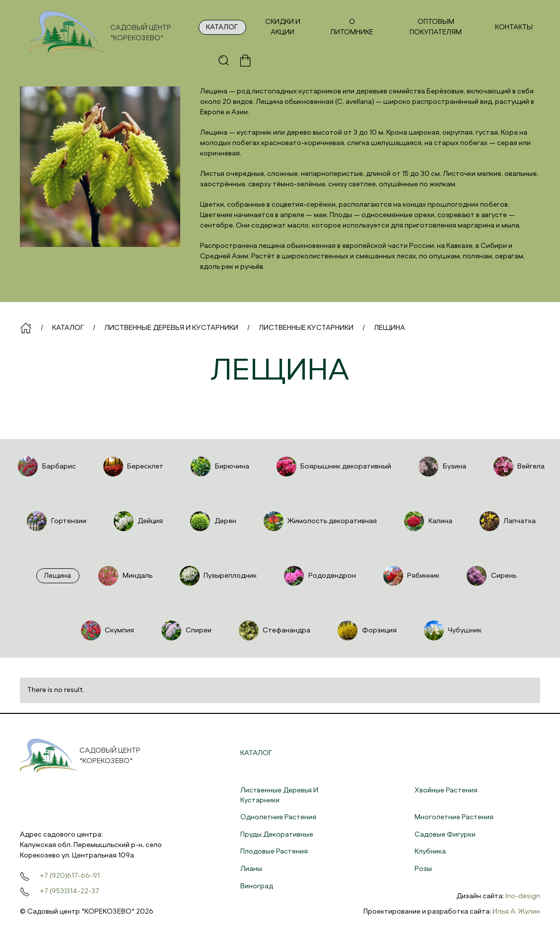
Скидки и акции (283, 27)
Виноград (257, 886)
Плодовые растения (274, 852)
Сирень (490, 576)
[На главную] (109, 33)
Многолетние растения (454, 817)
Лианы (251, 869)
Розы (423, 869)
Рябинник (410, 576)
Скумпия (106, 630)
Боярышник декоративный (333, 466)
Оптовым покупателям (436, 27)
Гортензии (55, 521)
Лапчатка (507, 521)
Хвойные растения (446, 790)
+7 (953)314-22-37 (70, 891)
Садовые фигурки (445, 835)
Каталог (222, 27)
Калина (427, 521)
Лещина (57, 576)
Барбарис (46, 466)
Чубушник (452, 630)
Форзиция (366, 630)
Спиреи (185, 630)
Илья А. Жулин (516, 912)
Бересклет (132, 466)
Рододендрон (319, 576)
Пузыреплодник (217, 576)
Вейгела (518, 466)
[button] (224, 61)
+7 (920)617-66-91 (70, 876)
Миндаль (124, 576)
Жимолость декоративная (319, 521)
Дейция (137, 521)
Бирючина (219, 466)
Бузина (441, 466)
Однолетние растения (278, 817)
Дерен (212, 521)
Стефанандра (274, 630)
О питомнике (352, 27)
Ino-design (523, 896)
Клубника (430, 852)
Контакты (514, 27)
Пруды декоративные (277, 835)
